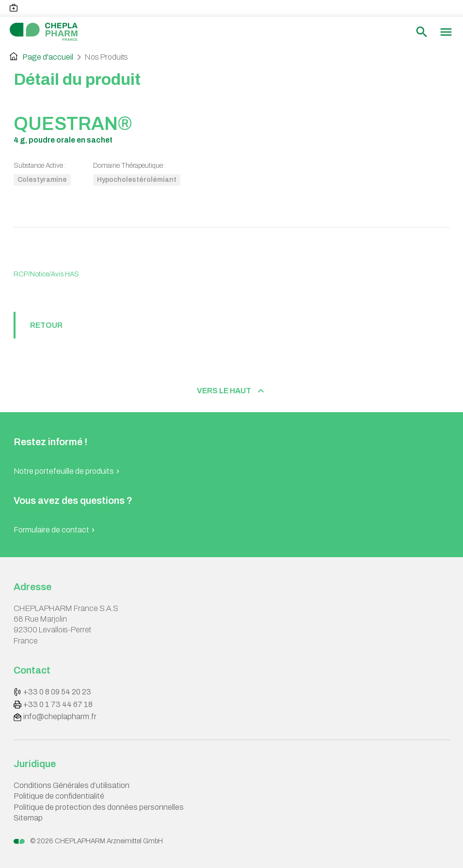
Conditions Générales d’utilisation (72, 785)
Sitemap (28, 818)
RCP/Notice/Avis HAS (46, 274)
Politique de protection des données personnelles (99, 807)
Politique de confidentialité (59, 796)
